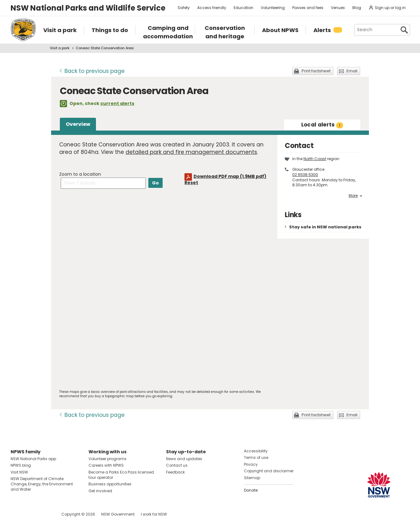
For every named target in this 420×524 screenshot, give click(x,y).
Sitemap (252, 478)
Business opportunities (110, 484)
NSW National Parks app (33, 459)
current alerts (117, 103)
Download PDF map (230, 176)
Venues (338, 8)
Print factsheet (316, 71)
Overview (78, 124)
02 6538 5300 (305, 175)
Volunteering (273, 8)
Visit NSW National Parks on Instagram (30, 514)
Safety (184, 8)
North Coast (315, 159)
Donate (251, 490)
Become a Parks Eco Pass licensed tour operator (121, 475)
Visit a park (60, 48)
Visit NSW (19, 472)
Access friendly (212, 8)
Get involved (100, 491)
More (355, 196)
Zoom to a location (80, 174)
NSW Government (118, 514)
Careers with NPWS (106, 465)
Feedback (175, 472)
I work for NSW (154, 514)
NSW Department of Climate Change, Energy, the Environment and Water (42, 484)
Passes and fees (308, 8)
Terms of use (256, 457)
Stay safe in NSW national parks (325, 227)
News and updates (184, 459)
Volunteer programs (107, 459)
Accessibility (256, 451)
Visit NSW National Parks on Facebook (16, 514)
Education (243, 8)
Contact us (177, 465)
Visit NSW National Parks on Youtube (43, 514)
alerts (322, 125)
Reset (191, 183)
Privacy (251, 464)
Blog (357, 8)
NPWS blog (21, 465)
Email (352, 71)
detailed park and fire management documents (191, 152)
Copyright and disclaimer (269, 471)
